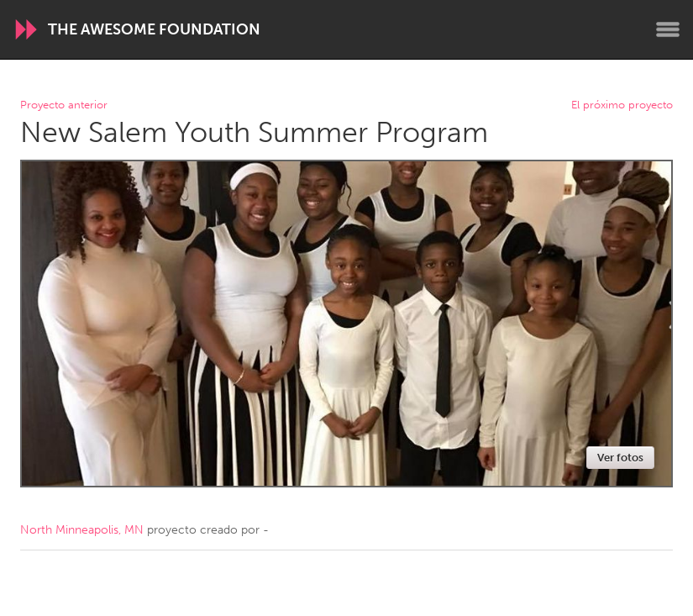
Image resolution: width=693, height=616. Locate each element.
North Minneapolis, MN (82, 530)
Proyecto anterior (64, 105)
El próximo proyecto (622, 105)
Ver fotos (620, 458)
